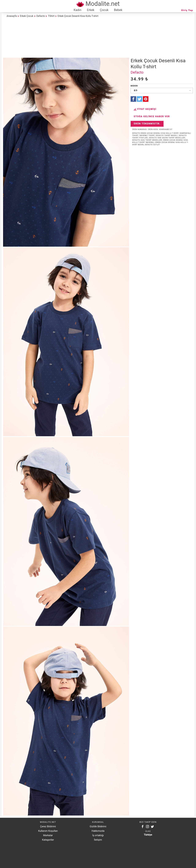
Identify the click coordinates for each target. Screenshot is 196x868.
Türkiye (148, 835)
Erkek (91, 10)
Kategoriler (48, 840)
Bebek (118, 10)
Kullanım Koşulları (48, 831)
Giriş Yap (187, 10)
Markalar (48, 835)
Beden (134, 86)
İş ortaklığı (98, 835)
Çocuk (104, 10)
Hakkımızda (98, 831)
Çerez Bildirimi (48, 826)
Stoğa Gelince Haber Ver (152, 117)
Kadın (78, 10)
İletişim (98, 840)
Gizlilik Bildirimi (98, 826)
